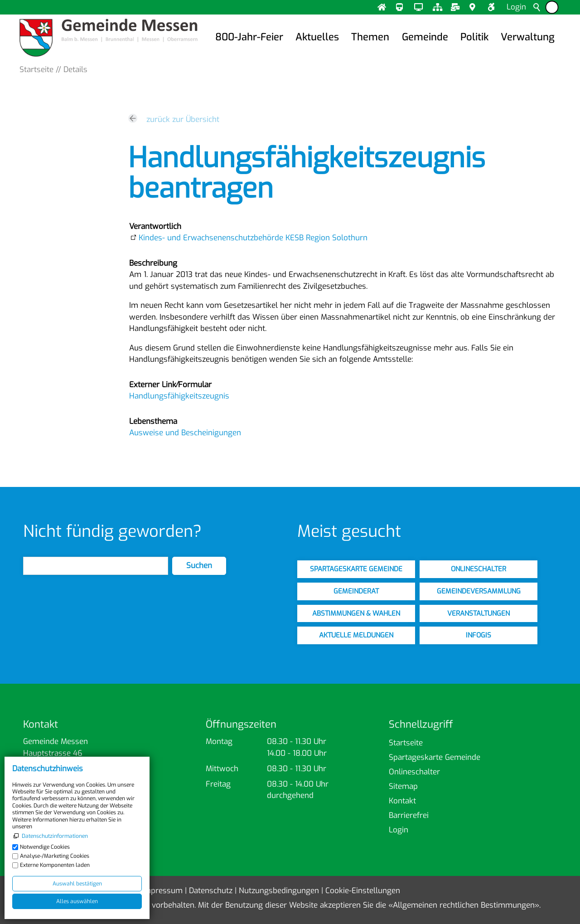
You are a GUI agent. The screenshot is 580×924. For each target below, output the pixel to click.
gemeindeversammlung (479, 591)
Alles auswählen (77, 901)
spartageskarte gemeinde (356, 569)
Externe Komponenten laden (55, 865)
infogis (478, 635)
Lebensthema (153, 421)
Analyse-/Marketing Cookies (55, 856)
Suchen (199, 566)
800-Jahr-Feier (249, 37)
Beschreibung (153, 263)
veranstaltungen (478, 613)
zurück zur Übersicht (183, 119)
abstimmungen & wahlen (356, 613)
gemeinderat (356, 591)
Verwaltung (528, 37)
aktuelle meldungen (356, 635)
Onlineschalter (414, 772)
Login (516, 7)
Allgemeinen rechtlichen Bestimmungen (464, 905)
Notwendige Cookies (45, 847)
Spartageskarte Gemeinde (435, 757)
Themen (370, 37)
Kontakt (402, 801)
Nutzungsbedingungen (279, 891)
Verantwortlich (155, 226)
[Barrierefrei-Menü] (552, 7)
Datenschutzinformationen (55, 836)
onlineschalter (478, 569)
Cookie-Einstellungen (363, 891)
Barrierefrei (409, 815)
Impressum (162, 891)
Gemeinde (425, 37)
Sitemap (403, 786)
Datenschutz (211, 891)
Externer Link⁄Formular (170, 385)
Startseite (406, 743)
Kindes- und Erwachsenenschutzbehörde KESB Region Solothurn (253, 238)
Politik (474, 37)
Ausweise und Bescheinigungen (185, 433)
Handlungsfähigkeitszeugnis (179, 396)
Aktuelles (317, 37)
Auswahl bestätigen (77, 884)
